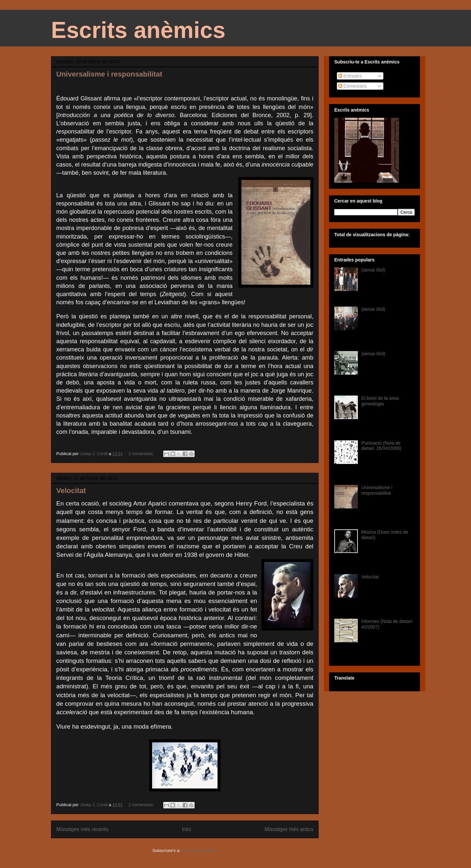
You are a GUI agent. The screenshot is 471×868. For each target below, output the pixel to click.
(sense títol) (373, 270)
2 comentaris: (142, 454)
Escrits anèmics (138, 30)
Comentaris (352, 86)
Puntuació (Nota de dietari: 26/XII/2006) (381, 446)
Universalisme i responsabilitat (109, 74)
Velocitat (71, 491)
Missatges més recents (82, 829)
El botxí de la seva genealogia (380, 401)
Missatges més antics (289, 829)
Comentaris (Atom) (199, 850)
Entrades (350, 76)
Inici (186, 829)
